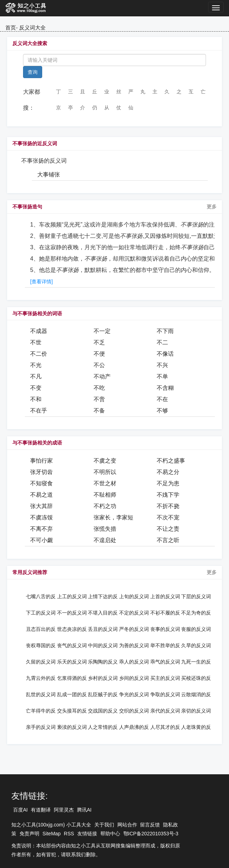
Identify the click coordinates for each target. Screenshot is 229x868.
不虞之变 (105, 461)
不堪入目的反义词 (103, 613)
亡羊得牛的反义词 (41, 711)
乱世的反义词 (41, 694)
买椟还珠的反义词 (196, 678)
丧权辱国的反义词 (41, 645)
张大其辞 (41, 506)
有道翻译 (41, 810)
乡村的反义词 (103, 678)
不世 (36, 342)
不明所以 (105, 472)
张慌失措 (105, 529)
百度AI (20, 810)
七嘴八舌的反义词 (41, 596)
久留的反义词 (41, 662)
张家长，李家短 (113, 517)
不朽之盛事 (171, 461)
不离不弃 (41, 529)
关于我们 (104, 825)
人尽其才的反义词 (165, 727)
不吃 (99, 388)
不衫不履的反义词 (165, 613)
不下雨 (165, 331)
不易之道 (41, 495)
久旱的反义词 (196, 645)
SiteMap (52, 834)
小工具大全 (79, 825)
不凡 (36, 376)
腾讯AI (84, 810)
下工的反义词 (41, 613)
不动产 (102, 376)
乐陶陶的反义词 (103, 662)
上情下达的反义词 (103, 596)
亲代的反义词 (165, 711)
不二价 (39, 354)
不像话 (165, 354)
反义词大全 (32, 28)
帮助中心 (110, 834)
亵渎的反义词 (72, 727)
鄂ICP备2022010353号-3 (151, 834)
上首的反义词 (165, 596)
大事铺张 (49, 174)
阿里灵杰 (64, 810)
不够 (162, 411)
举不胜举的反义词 (165, 645)
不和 (36, 399)
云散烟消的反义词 (196, 694)
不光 (36, 365)
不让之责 (168, 529)
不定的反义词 (134, 613)
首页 (11, 28)
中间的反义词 (103, 645)
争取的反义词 (165, 694)
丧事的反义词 (165, 629)
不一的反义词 (72, 613)
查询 (33, 72)
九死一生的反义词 (196, 662)
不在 (162, 399)
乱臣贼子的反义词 (103, 694)
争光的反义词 (134, 694)
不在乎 (39, 411)
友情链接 (87, 834)
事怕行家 (41, 461)
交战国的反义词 (103, 711)
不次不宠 (168, 517)
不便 (99, 354)
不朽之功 (105, 506)
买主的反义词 (165, 678)
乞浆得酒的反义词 (72, 678)
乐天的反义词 (72, 662)
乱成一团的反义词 (72, 694)
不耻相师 (105, 495)
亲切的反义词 (196, 711)
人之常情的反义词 (103, 727)
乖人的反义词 (134, 662)
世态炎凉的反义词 (72, 629)
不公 (99, 365)
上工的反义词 (72, 596)
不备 (99, 411)
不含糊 (165, 388)
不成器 (39, 331)
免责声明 (29, 834)
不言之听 (168, 540)
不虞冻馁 (41, 517)
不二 (162, 342)
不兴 (162, 365)
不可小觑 (41, 540)
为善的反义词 (134, 645)
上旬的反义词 (134, 596)
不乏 (99, 342)
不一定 (102, 331)
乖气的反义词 (165, 662)
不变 (36, 388)
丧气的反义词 (72, 645)
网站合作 (127, 825)
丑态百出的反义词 (41, 629)
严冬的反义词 (134, 629)
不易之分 (168, 472)
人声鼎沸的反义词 (134, 727)
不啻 (99, 399)
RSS (69, 834)
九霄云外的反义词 (41, 678)
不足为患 (168, 483)
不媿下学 (168, 495)
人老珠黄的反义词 (196, 727)
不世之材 (105, 483)
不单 (162, 376)
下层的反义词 (196, 596)
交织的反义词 (134, 711)
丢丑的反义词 (103, 629)
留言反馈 (150, 825)
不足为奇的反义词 (196, 613)
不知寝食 (41, 483)
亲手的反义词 (41, 727)
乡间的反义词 (134, 678)
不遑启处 (105, 540)
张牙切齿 (41, 472)
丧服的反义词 (196, 629)
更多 (212, 207)
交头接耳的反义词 (72, 711)
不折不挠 (168, 506)
